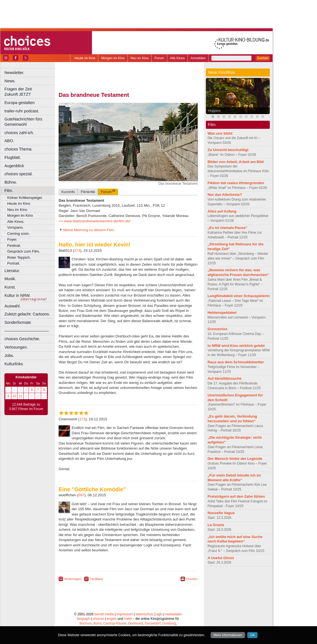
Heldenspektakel (222, 313)
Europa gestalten (20, 103)
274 (77, 251)
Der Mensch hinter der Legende (235, 459)
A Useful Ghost (221, 558)
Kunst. (10, 287)
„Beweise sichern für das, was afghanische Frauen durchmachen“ (238, 272)
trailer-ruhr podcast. (22, 111)
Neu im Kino (140, 58)
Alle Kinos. (16, 222)
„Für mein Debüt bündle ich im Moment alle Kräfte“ (234, 478)
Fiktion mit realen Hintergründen (236, 183)
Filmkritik (88, 192)
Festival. (14, 245)
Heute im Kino (85, 58)
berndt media (104, 613)
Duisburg (169, 622)
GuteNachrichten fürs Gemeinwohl (23, 122)
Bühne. (11, 182)
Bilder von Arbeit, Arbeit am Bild (236, 162)
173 (83, 419)
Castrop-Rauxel (115, 622)
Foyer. (12, 239)
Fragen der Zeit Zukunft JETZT (30, 92)
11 (20, 396)
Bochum (86, 622)
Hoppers (214, 111)
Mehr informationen (228, 635)
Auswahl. (13, 306)
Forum (159, 58)
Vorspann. (15, 227)
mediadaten (173, 613)
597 (81, 495)
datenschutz (145, 613)
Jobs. (9, 356)
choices (98, 617)
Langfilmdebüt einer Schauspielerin (239, 296)
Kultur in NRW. (18, 295)
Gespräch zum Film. (24, 251)
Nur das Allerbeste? (225, 195)
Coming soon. (18, 234)
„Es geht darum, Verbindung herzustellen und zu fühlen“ (232, 419)
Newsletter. (14, 73)
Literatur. (12, 271)
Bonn (98, 622)
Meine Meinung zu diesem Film (88, 230)
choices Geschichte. (22, 339)
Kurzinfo (68, 192)
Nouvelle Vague (221, 513)
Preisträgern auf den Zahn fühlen (236, 496)
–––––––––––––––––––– (27, 331)
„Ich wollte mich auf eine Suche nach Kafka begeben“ (235, 539)
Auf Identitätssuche (224, 378)
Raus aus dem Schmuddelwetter (236, 362)
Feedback (96, 579)
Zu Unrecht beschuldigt (228, 150)
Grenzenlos (218, 329)
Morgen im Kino (113, 58)
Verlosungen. (16, 347)
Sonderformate (18, 322)
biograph (83, 617)
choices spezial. (19, 174)
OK (252, 635)
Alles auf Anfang (222, 211)
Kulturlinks (14, 364)
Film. (9, 191)
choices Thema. (18, 149)
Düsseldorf (153, 622)
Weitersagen (73, 579)
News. (10, 81)
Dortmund (135, 622)
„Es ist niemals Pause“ (228, 228)
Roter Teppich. (19, 257)
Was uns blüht (220, 133)
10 (14, 396)
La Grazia (216, 525)
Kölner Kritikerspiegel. (25, 198)
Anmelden (198, 58)
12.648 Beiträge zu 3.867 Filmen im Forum (26, 407)
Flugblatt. (13, 157)
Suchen (263, 58)
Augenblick (14, 166)
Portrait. (14, 263)
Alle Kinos (177, 58)
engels (112, 617)
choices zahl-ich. (19, 133)
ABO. (9, 141)
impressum (125, 613)
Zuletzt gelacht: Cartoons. (27, 314)
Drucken (192, 579)
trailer (128, 617)
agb (159, 613)
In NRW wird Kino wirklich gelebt (236, 346)
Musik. (10, 279)
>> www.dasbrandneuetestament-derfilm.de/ (95, 221)
